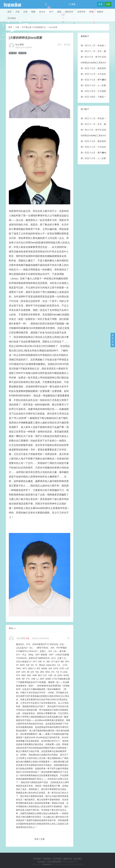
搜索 (72, 4)
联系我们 (47, 859)
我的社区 (69, 12)
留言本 (42, 12)
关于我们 (37, 859)
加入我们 (78, 859)
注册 (108, 4)
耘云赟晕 (20, 45)
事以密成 (13, 53)
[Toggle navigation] (46, 4)
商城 (91, 12)
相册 (33, 12)
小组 (17, 12)
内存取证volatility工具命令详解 (95, 63)
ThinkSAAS (47, 864)
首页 (9, 12)
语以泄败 (22, 53)
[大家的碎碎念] (19, 38)
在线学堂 (81, 12)
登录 (100, 4)
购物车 (100, 12)
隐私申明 (68, 859)
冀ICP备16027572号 (69, 862)
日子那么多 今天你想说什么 (34, 27)
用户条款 (57, 859)
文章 (25, 12)
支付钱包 (12, 18)
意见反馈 (113, 340)
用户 (51, 12)
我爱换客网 (56, 862)
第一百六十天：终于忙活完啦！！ (96, 57)
